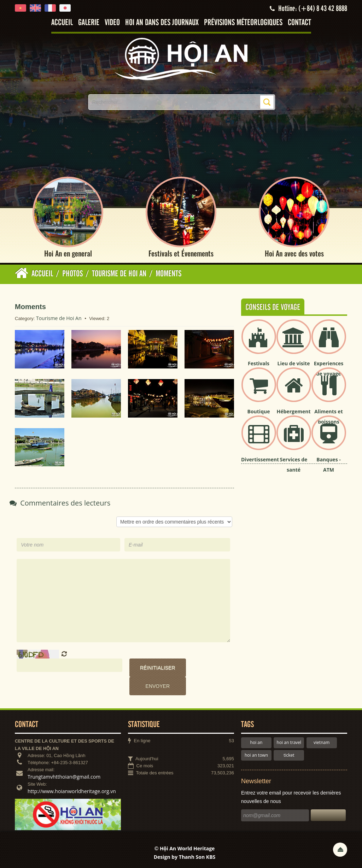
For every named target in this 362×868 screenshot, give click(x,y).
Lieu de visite (294, 363)
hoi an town (256, 755)
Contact (299, 23)
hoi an (256, 742)
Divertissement (260, 459)
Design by (185, 857)
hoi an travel (289, 742)
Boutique (259, 411)
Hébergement (294, 411)
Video (112, 23)
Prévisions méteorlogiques (243, 23)
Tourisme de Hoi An (59, 318)
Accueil (62, 23)
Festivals (259, 363)
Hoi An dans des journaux (162, 23)
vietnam (322, 742)
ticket (289, 755)
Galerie (89, 23)
